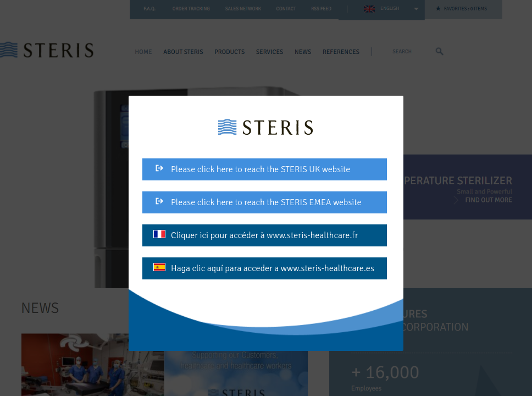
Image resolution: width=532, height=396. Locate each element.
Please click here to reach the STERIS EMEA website (257, 202)
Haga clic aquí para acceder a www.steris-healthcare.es (264, 268)
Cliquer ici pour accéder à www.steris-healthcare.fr (256, 235)
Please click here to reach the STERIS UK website (252, 169)
